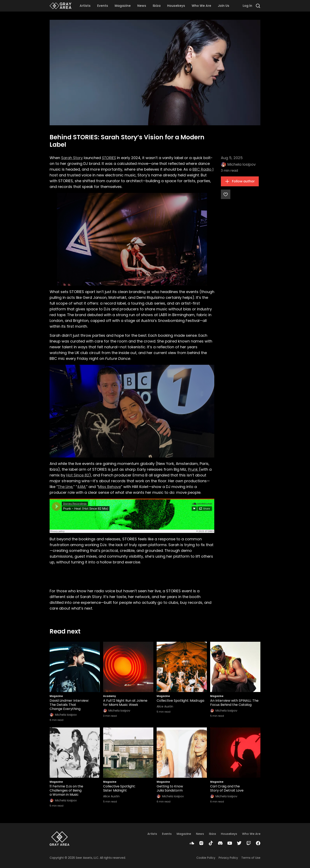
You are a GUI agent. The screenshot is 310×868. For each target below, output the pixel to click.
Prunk (193, 469)
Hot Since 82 (78, 475)
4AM (81, 487)
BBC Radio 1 (203, 169)
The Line (65, 487)
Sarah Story (72, 158)
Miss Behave (110, 487)
